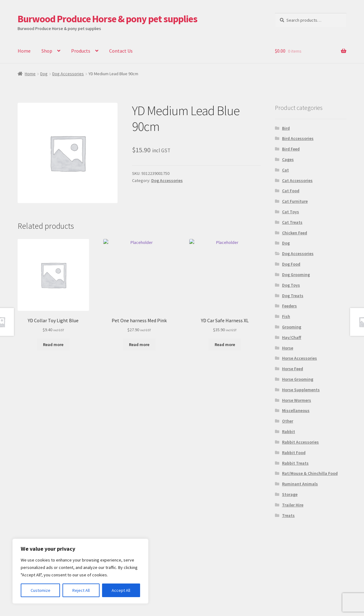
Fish (286, 316)
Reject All (81, 590)
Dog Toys (291, 285)
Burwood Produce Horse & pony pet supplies (107, 19)
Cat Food (291, 191)
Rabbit (289, 432)
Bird (286, 128)
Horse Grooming (298, 379)
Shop (47, 51)
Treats (288, 515)
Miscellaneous (296, 410)
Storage (290, 494)
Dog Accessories (68, 74)
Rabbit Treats (295, 463)
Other (288, 421)
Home (24, 51)
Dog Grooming (296, 275)
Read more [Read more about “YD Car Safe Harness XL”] (225, 345)
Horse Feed (293, 369)
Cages (288, 159)
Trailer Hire (293, 505)
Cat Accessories (297, 180)
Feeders (289, 306)
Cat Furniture (295, 201)
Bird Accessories (298, 138)
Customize (41, 590)
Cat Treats (292, 222)
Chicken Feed (295, 233)
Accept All (121, 590)
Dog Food (291, 264)
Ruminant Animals (300, 484)
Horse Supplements (301, 390)
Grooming (292, 327)
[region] (80, 571)
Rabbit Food (294, 453)
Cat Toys (291, 212)
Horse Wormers (297, 400)
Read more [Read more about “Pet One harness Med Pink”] (139, 345)
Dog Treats (293, 296)
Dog (44, 74)
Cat (285, 170)
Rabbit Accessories (300, 442)
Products (81, 51)
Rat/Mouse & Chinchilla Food (310, 473)
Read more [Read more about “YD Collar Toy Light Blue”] (53, 345)
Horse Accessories (300, 358)
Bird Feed (291, 149)
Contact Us (121, 51)
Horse (288, 348)
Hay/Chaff (292, 337)
